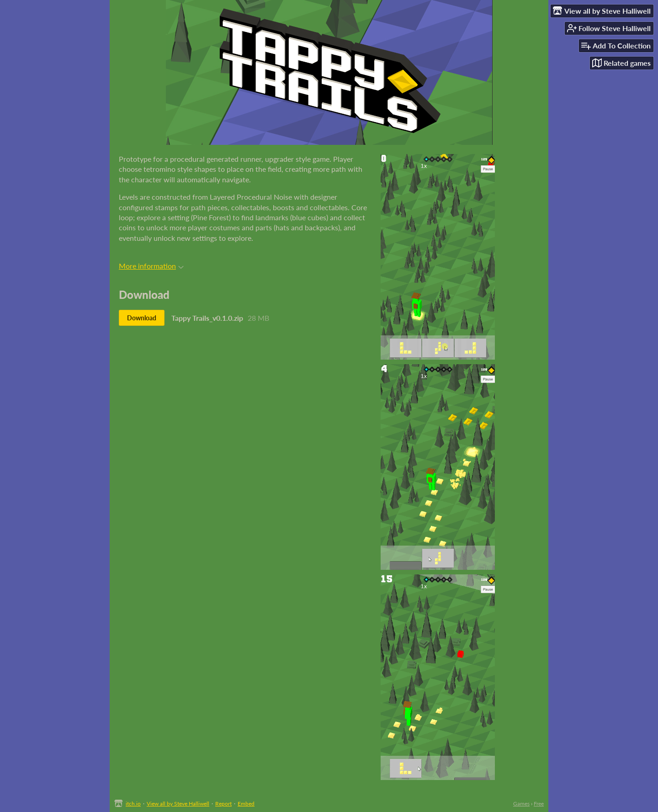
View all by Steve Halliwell (178, 804)
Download (142, 318)
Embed (246, 804)
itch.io (133, 804)
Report (223, 804)
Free (539, 804)
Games (521, 804)
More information (151, 266)
